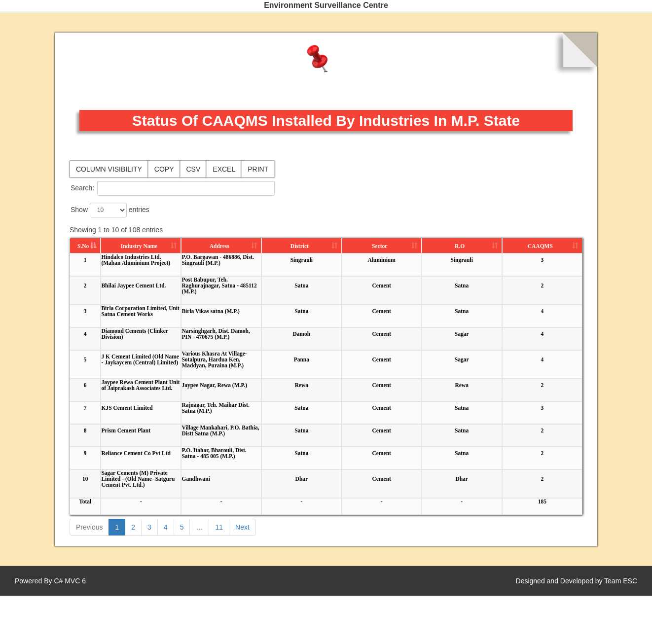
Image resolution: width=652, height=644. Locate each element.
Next (242, 527)
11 (219, 527)
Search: (173, 188)
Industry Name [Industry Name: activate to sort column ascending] (139, 246)
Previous (89, 527)
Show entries (110, 210)
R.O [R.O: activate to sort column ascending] (460, 246)
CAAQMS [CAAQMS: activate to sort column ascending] (540, 246)
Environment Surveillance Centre (326, 5)
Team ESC (621, 581)
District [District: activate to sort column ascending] (300, 246)
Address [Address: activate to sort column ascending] (219, 246)
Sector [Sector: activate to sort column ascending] (380, 246)
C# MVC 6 (70, 581)
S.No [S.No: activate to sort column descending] (83, 246)
